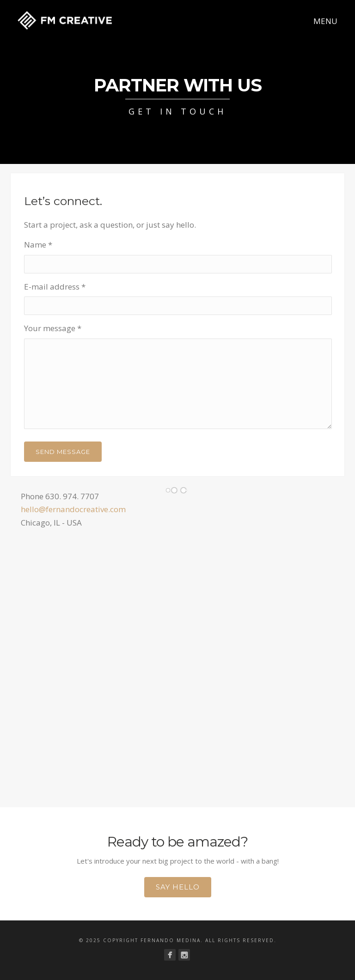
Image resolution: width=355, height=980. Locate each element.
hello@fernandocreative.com (73, 509)
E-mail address (55, 287)
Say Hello (178, 887)
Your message (53, 328)
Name (38, 245)
